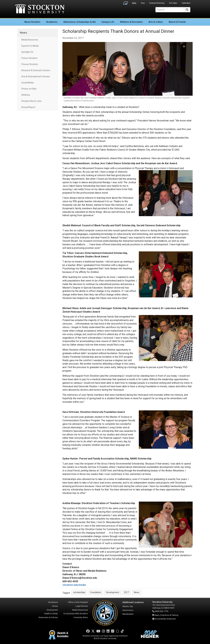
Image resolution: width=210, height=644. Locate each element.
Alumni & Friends (177, 22)
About (32, 22)
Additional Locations (133, 602)
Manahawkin (128, 614)
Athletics (131, 22)
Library (55, 606)
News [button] (137, 592)
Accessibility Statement (165, 619)
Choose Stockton (30, 64)
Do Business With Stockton (76, 614)
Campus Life (108, 22)
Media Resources (30, 40)
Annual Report (28, 107)
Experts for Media (30, 46)
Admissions (79, 22)
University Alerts (81, 617)
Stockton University (40, 9)
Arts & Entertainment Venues (36, 76)
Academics (52, 22)
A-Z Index (173, 3)
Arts (156, 22)
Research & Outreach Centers (36, 70)
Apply (134, 3)
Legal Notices (82, 606)
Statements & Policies (48, 617)
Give (143, 3)
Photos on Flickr (29, 89)
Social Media (28, 83)
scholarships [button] (79, 592)
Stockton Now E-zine (31, 101)
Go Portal (126, 2)
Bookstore (53, 602)
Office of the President (78, 602)
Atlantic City (128, 606)
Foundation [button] (96, 592)
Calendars (186, 3)
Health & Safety (51, 614)
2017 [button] (127, 592)
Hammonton (128, 610)
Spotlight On (27, 52)
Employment (52, 610)
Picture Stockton (29, 58)
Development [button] (113, 592)
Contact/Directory (157, 3)
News (23, 33)
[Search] (170, 10)
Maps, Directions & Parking (166, 615)
